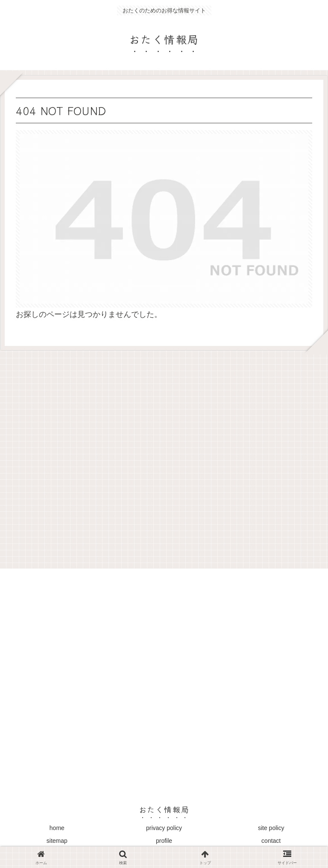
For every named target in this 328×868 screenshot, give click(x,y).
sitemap (57, 841)
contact (271, 841)
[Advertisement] (164, 456)
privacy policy (164, 828)
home (57, 828)
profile (164, 841)
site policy (271, 828)
